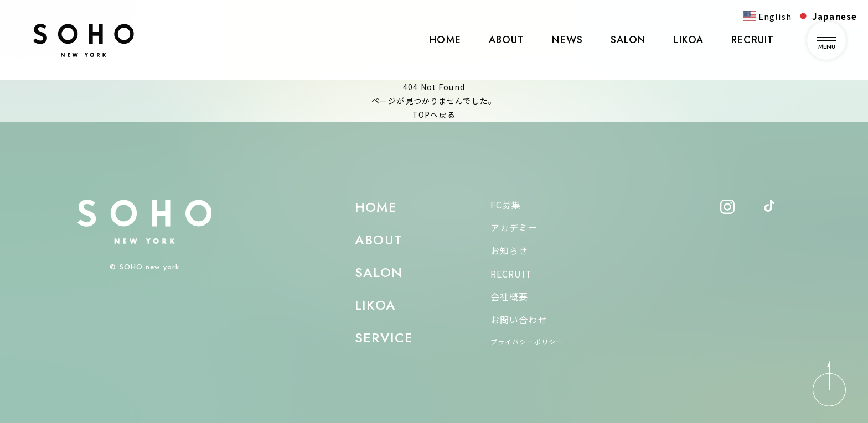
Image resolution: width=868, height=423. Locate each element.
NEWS (567, 40)
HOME (445, 40)
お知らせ (509, 250)
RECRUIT (753, 40)
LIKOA (689, 40)
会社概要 (509, 296)
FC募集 (506, 205)
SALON (628, 40)
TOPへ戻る (434, 114)
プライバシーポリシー (527, 341)
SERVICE (384, 338)
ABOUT (507, 40)
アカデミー (514, 227)
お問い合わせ (519, 320)
